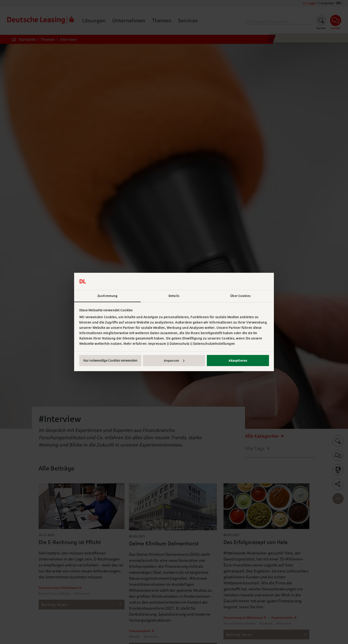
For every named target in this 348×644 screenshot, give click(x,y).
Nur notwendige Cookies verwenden (110, 361)
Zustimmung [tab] (107, 296)
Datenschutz (180, 344)
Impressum (157, 344)
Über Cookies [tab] (240, 296)
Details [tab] (174, 296)
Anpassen (174, 361)
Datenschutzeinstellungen (214, 344)
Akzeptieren (238, 361)
